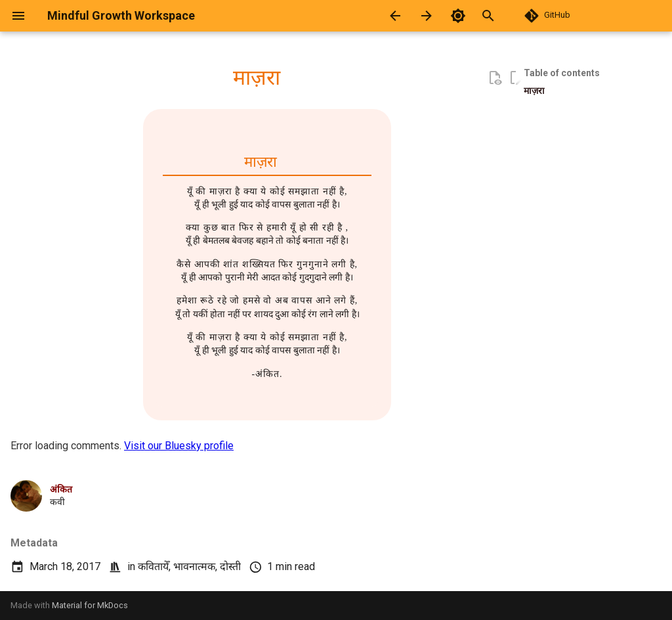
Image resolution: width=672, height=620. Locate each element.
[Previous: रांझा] (395, 16)
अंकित (61, 489)
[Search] (503, 16)
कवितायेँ (153, 566)
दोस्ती (230, 566)
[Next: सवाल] (427, 16)
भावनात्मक (194, 566)
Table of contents (562, 73)
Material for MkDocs (90, 605)
